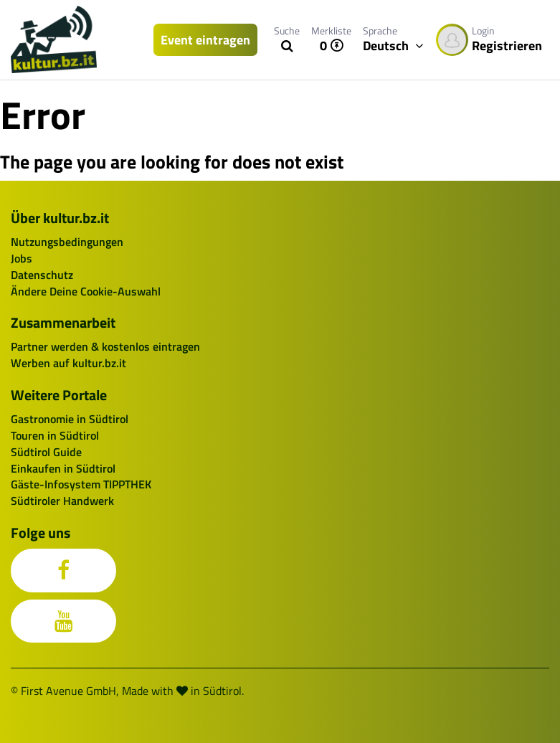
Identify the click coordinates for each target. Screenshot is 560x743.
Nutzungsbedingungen (67, 242)
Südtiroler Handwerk (62, 501)
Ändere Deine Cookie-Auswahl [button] (86, 291)
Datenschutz (42, 275)
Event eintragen (205, 40)
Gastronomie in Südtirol (70, 419)
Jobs (22, 258)
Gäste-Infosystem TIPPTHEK (81, 484)
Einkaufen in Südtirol (63, 468)
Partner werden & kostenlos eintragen (105, 346)
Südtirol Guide (46, 452)
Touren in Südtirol (55, 435)
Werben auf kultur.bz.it (68, 363)
